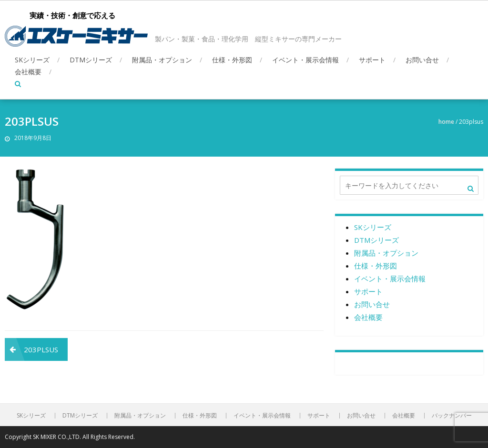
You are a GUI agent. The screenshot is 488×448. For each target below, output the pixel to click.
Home (446, 122)
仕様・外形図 (232, 60)
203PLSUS (41, 349)
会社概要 (28, 72)
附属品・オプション (162, 60)
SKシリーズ (32, 60)
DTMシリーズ (91, 60)
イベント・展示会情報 (305, 60)
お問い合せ (422, 60)
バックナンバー (452, 416)
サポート (372, 60)
